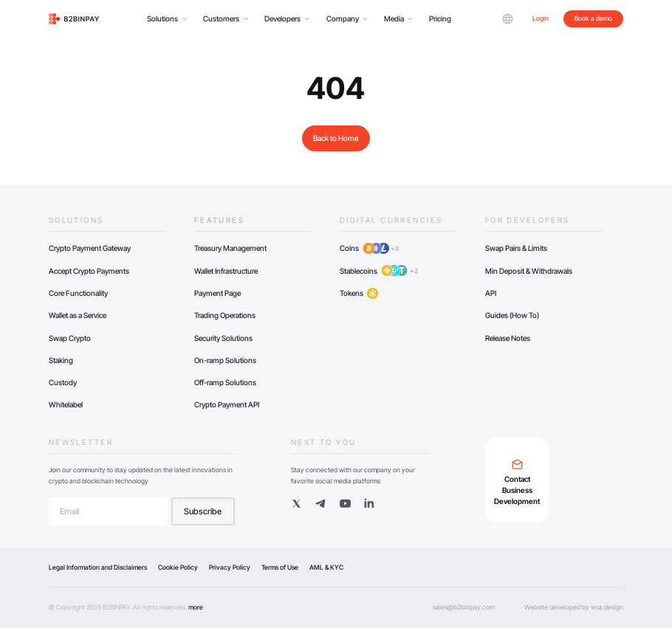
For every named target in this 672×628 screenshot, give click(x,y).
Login (541, 18)
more (196, 607)
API (491, 293)
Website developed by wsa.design (574, 607)
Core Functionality (78, 293)
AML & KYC (326, 567)
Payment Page (217, 293)
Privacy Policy (230, 567)
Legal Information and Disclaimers (98, 567)
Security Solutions (223, 338)
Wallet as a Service (78, 315)
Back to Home (336, 138)
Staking (61, 360)
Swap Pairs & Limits (516, 248)
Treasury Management (230, 248)
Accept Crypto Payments (89, 271)
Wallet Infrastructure (226, 271)
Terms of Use (280, 567)
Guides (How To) (512, 315)
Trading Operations (225, 315)
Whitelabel (66, 404)
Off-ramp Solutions (225, 382)
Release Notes (508, 338)
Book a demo (593, 18)
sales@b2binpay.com (464, 607)
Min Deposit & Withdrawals (529, 271)
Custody (63, 382)
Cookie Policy (178, 567)
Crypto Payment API (227, 404)
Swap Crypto (70, 338)
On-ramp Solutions (225, 360)
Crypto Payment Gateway (90, 248)
